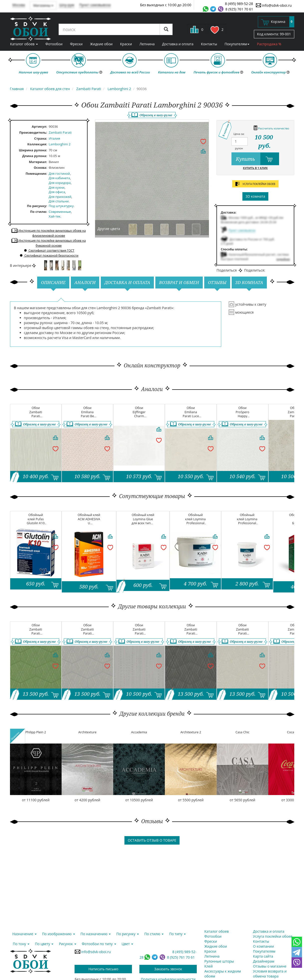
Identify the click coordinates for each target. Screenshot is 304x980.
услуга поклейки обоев (255, 184)
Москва (19, 5)
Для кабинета (59, 178)
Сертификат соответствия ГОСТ (49, 251)
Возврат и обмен (179, 282)
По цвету (44, 944)
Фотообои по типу (99, 944)
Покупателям (237, 44)
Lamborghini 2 (60, 144)
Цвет (127, 944)
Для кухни (56, 187)
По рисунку (37, 206)
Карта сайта (263, 956)
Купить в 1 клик (255, 168)
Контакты (209, 44)
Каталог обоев (24, 44)
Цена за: (239, 134)
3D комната (255, 196)
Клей (209, 966)
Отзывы (217, 282)
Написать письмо (103, 969)
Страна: (41, 138)
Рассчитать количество (271, 128)
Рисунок (67, 944)
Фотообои (54, 44)
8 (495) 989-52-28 (239, 4)
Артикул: (39, 126)
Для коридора (60, 183)
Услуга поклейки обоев (273, 936)
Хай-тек (54, 216)
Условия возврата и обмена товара (270, 974)
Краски (126, 44)
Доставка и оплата (178, 44)
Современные (60, 212)
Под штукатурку (61, 206)
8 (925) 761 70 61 (239, 9)
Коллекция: (37, 144)
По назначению (96, 934)
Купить (257, 159)
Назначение (25, 934)
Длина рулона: (35, 156)
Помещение (36, 173)
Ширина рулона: (33, 150)
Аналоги (85, 282)
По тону (21, 944)
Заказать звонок (168, 969)
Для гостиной (59, 173)
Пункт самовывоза (95, 5)
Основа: (40, 168)
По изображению (59, 934)
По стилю (38, 212)
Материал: (38, 162)
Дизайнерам (264, 961)
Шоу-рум (67, 5)
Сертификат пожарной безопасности (49, 256)
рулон (239, 148)
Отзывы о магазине (270, 966)
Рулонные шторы (219, 961)
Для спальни (59, 201)
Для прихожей (60, 197)
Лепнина (147, 44)
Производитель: (33, 132)
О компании (264, 946)
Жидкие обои (101, 44)
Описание (53, 282)
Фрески (76, 44)
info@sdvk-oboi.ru (274, 5)
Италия (54, 138)
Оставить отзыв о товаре (152, 840)
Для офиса (57, 192)
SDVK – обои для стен (31, 29)
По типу (177, 934)
